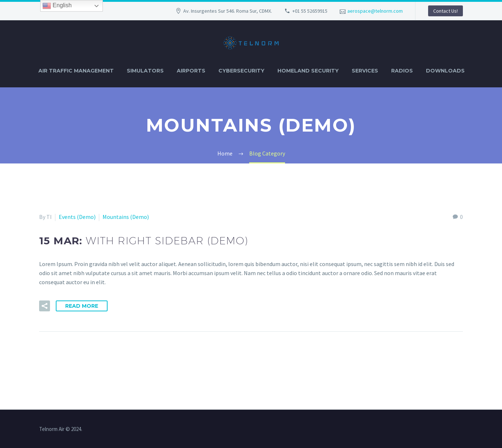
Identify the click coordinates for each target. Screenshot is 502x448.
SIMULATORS (145, 71)
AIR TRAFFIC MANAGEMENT (76, 71)
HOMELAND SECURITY (308, 71)
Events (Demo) (77, 217)
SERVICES (365, 71)
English (57, 6)
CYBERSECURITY (241, 71)
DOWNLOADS (445, 71)
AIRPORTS (191, 71)
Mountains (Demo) (126, 217)
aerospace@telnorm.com (375, 11)
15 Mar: (144, 241)
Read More (82, 306)
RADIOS (402, 71)
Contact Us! (445, 11)
